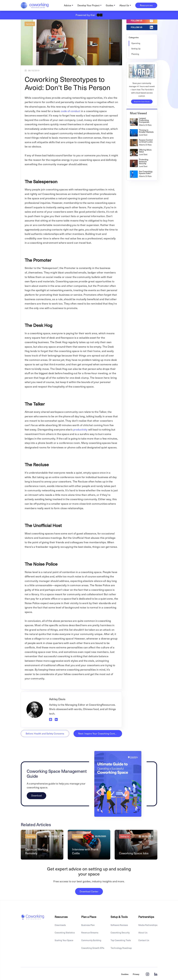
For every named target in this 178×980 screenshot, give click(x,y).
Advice (68, 5)
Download (36, 795)
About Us (124, 5)
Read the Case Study (142, 102)
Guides (109, 5)
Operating (30, 24)
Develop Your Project (88, 5)
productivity (80, 429)
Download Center (89, 891)
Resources (146, 5)
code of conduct (71, 111)
